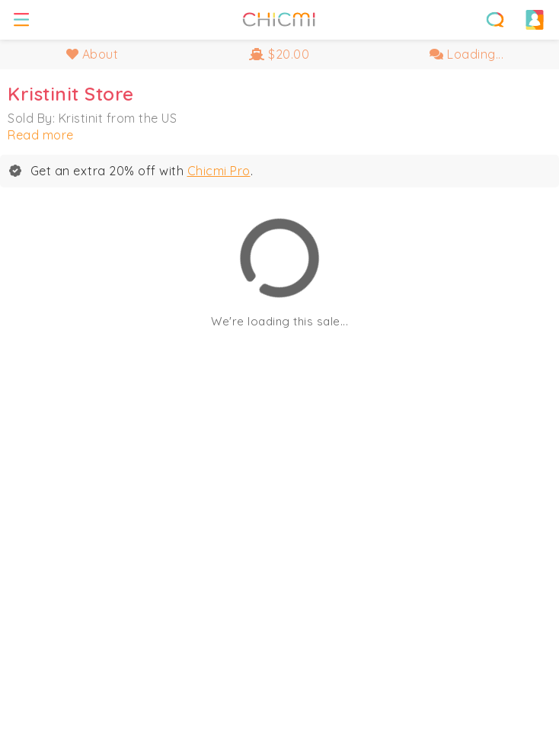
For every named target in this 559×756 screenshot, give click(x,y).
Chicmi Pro (219, 171)
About (93, 54)
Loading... (466, 54)
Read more (41, 135)
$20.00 (279, 54)
